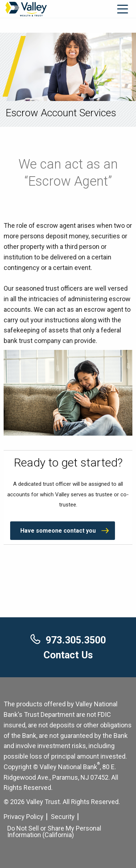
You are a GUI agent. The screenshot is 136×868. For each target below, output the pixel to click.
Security (63, 817)
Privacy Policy (24, 817)
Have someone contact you (58, 531)
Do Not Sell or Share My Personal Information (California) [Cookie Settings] (54, 831)
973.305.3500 (68, 640)
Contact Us (68, 655)
